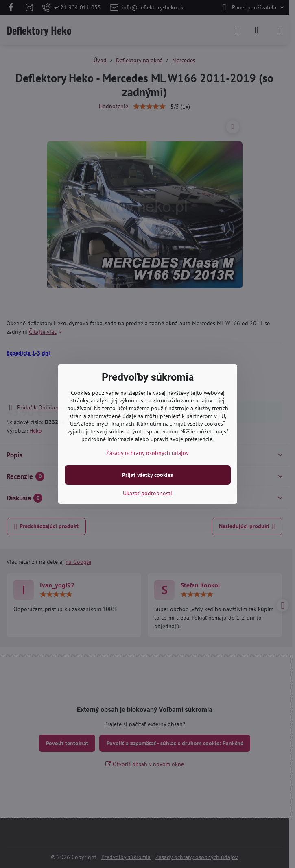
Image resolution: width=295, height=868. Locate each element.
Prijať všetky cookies (147, 475)
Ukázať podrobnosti (147, 493)
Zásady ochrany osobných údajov (147, 453)
